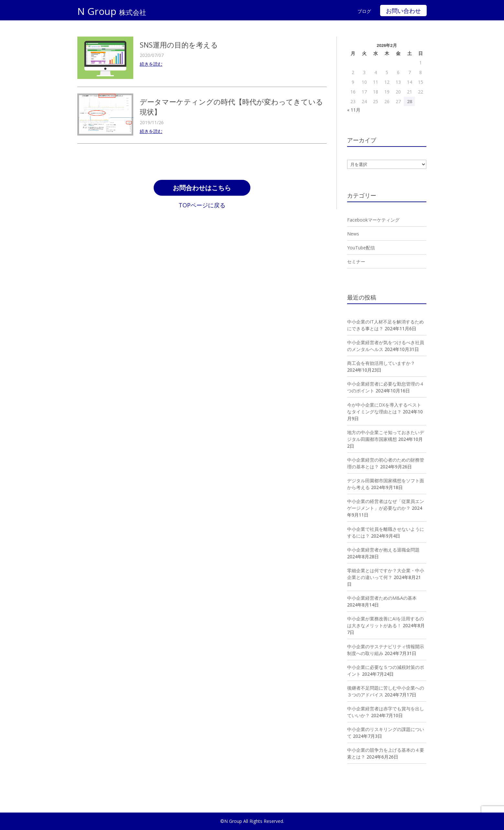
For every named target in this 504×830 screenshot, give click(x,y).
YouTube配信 (361, 248)
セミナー (356, 262)
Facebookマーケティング (373, 220)
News (353, 234)
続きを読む (151, 64)
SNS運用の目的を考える (179, 45)
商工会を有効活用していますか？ (381, 363)
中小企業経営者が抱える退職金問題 (383, 550)
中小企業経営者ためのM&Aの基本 (382, 598)
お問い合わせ (403, 11)
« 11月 (354, 110)
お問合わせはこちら (202, 189)
